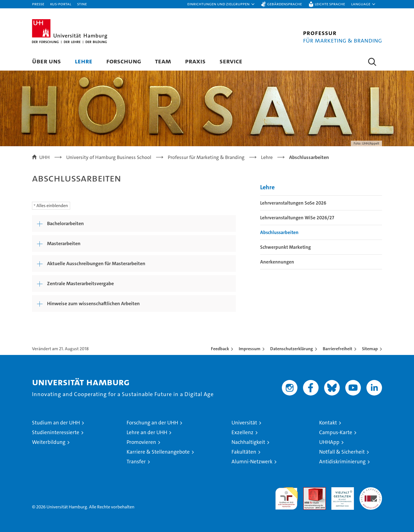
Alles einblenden (52, 206)
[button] (221, 4)
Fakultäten (244, 452)
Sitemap (370, 349)
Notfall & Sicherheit (342, 452)
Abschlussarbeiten (279, 232)
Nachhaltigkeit (248, 442)
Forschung (124, 61)
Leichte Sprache (330, 4)
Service (231, 61)
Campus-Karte (336, 432)
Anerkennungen (277, 262)
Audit (309, 490)
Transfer (136, 462)
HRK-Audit (341, 490)
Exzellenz (242, 432)
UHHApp (329, 442)
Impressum (250, 349)
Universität (244, 423)
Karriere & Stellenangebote (158, 452)
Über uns (46, 61)
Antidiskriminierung (342, 462)
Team (163, 61)
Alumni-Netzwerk (252, 462)
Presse (38, 4)
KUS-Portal (61, 4)
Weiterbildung (49, 442)
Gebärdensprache (284, 4)
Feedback (220, 349)
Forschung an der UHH (152, 423)
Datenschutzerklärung (292, 349)
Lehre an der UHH (147, 432)
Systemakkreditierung (371, 490)
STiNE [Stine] (82, 4)
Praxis (195, 61)
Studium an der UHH (56, 423)
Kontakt (328, 423)
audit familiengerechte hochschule (286, 496)
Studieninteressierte (56, 432)
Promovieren (141, 442)
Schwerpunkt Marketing (285, 247)
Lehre (84, 61)
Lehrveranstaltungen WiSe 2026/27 (297, 218)
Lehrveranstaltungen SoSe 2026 (293, 203)
